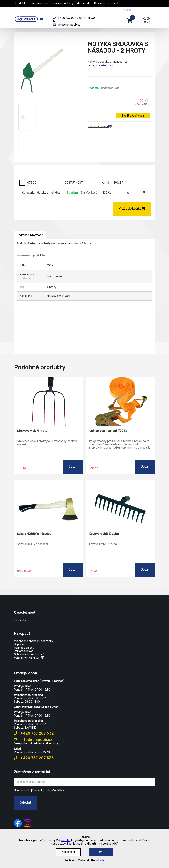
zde (102, 860)
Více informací (104, 66)
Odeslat (26, 803)
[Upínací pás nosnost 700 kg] (121, 401)
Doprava (19, 644)
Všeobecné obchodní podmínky (34, 641)
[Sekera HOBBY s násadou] (49, 505)
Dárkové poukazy (63, 3)
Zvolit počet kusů (133, 116)
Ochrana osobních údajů (29, 654)
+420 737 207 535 (34, 758)
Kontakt (113, 3)
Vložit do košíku (132, 209)
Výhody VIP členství (29, 658)
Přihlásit (126, 10)
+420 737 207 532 (34, 733)
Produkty (21, 3)
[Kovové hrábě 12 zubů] (121, 505)
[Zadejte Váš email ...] (85, 782)
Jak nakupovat (39, 3)
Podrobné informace (30, 235)
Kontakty (20, 620)
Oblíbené (100, 3)
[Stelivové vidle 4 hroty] (49, 401)
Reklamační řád (24, 651)
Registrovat (142, 10)
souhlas (66, 840)
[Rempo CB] (31, 18)
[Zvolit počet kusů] (128, 193)
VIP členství (84, 3)
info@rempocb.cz (33, 740)
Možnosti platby (24, 648)
